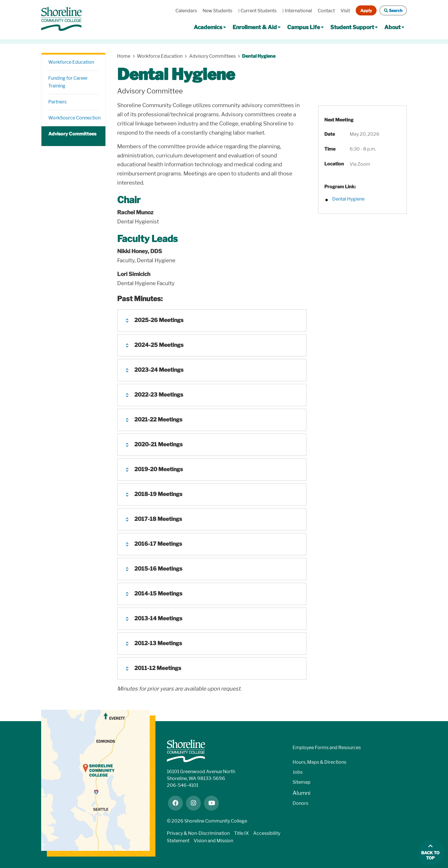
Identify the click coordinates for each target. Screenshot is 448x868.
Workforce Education (71, 62)
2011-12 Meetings (158, 668)
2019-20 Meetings (159, 469)
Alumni (302, 793)
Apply (366, 10)
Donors (300, 803)
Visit (345, 11)
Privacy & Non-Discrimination (198, 833)
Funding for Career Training (68, 82)
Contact (326, 11)
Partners (57, 102)
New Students (217, 11)
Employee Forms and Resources (327, 748)
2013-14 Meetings (158, 618)
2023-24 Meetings (159, 370)
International (297, 11)
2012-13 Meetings (158, 643)
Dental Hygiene (259, 56)
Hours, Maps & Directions (319, 762)
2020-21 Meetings (158, 444)
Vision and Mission (213, 841)
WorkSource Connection (74, 118)
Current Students (257, 11)
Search (393, 10)
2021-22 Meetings (158, 420)
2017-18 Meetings (158, 519)
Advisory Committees (72, 134)
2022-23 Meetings (159, 395)
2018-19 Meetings (158, 494)
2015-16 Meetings (158, 569)
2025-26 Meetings (159, 320)
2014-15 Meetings (158, 594)
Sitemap (302, 782)
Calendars (186, 11)
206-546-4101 (183, 785)
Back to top (430, 856)
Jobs (298, 772)
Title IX (241, 833)
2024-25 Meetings (159, 345)
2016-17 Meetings (158, 544)
